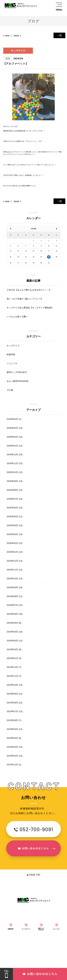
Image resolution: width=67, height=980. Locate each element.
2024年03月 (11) (15, 641)
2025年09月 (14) (15, 481)
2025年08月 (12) (15, 490)
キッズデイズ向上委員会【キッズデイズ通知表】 (30, 308)
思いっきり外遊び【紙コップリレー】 (25, 299)
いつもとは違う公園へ (17, 317)
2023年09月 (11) (15, 694)
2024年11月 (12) (15, 570)
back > (18, 36)
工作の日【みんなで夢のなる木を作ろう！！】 (29, 290)
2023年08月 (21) (15, 703)
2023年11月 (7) (14, 676)
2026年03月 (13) (15, 428)
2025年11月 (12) (15, 463)
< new (6, 36)
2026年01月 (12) (15, 446)
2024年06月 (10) (15, 614)
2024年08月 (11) (15, 596)
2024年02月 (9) (14, 649)
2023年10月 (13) (15, 685)
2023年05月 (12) (15, 729)
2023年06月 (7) (14, 720)
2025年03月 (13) (15, 534)
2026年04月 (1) (14, 419)
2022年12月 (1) (14, 765)
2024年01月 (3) (14, 658)
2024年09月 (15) (15, 587)
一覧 (59, 35)
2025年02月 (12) (15, 543)
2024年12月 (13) (15, 561)
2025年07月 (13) (15, 499)
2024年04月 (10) (15, 632)
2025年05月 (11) (15, 517)
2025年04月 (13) (15, 525)
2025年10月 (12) (15, 472)
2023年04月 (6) (14, 738)
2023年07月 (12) (15, 711)
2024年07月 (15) (15, 605)
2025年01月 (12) (15, 552)
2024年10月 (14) (15, 579)
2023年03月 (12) (15, 747)
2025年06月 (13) (15, 508)
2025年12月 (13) (15, 454)
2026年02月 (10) (15, 437)
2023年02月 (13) (15, 756)
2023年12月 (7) (14, 667)
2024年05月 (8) (14, 623)
